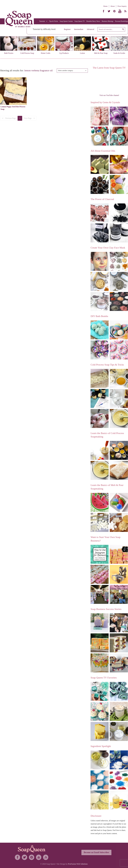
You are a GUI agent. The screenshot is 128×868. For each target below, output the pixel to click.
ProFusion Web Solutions (78, 864)
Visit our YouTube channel (109, 95)
